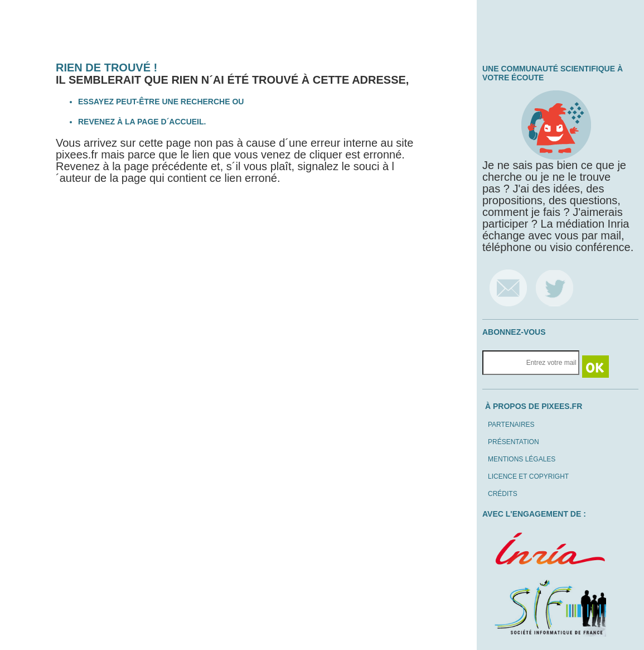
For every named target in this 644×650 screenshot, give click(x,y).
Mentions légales (522, 459)
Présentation (514, 442)
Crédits (503, 494)
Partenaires (511, 425)
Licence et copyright (528, 476)
